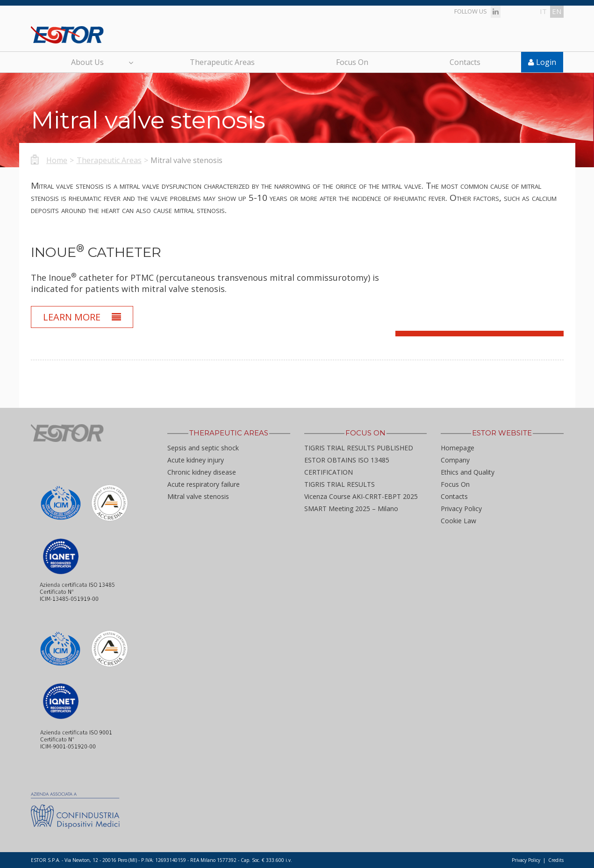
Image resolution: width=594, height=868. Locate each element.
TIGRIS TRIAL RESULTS (340, 484)
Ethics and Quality (468, 472)
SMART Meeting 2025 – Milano (351, 509)
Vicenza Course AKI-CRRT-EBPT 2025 (361, 496)
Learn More (82, 317)
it (543, 11)
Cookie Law (458, 521)
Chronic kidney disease (202, 472)
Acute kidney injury (196, 460)
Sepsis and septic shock (203, 448)
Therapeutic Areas (222, 62)
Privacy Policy (461, 509)
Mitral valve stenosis (198, 496)
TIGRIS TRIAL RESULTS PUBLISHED (359, 448)
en (557, 11)
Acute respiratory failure (204, 484)
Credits (556, 860)
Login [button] (542, 62)
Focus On (352, 62)
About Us (102, 62)
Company (455, 460)
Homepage (458, 448)
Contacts (465, 62)
